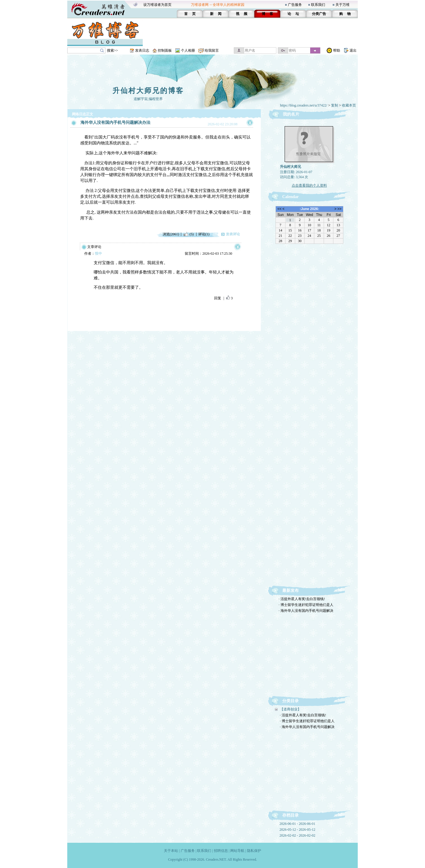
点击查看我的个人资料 (309, 185)
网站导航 (237, 851)
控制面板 (165, 50)
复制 (335, 105)
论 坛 (293, 14)
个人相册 (188, 50)
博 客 (267, 14)
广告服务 (295, 5)
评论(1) (204, 234)
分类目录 (290, 701)
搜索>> (112, 50)
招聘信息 (221, 851)
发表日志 (142, 50)
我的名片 (291, 114)
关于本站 (171, 851)
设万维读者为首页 (157, 5)
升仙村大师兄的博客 (148, 91)
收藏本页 (349, 105)
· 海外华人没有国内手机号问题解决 (306, 611)
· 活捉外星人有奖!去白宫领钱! (302, 599)
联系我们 (318, 5)
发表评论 (233, 234)
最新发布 (290, 591)
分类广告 (319, 14)
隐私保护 (254, 851)
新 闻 (216, 14)
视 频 (242, 14)
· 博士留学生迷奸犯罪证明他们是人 (306, 605)
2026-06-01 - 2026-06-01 (298, 824)
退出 (353, 50)
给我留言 (212, 50)
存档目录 (290, 815)
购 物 (345, 14)
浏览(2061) (171, 234)
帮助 (337, 50)
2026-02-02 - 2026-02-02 (298, 835)
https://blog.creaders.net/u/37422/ (304, 105)
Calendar (290, 197)
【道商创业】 (290, 709)
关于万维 (342, 5)
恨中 (98, 254)
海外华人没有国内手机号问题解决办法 (115, 123)
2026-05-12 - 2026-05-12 (298, 830)
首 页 (190, 14)
